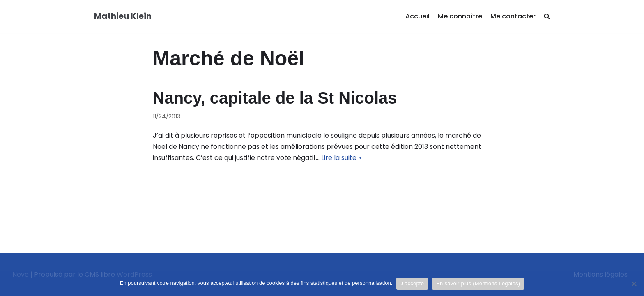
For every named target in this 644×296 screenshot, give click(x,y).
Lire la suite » (341, 158)
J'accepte (412, 283)
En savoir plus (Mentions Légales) (478, 283)
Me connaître (460, 16)
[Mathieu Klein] (123, 16)
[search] (547, 17)
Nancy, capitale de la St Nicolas (275, 98)
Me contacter (513, 16)
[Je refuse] (634, 284)
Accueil (417, 16)
